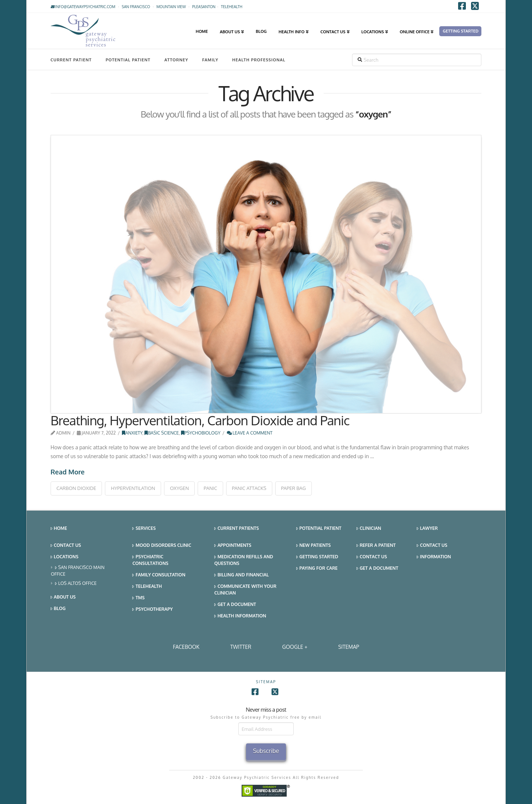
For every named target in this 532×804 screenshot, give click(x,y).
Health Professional (259, 60)
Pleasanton (204, 7)
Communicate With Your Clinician (245, 590)
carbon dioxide (76, 488)
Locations (64, 557)
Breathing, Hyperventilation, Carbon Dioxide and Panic (200, 420)
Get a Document (235, 605)
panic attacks (249, 488)
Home (59, 529)
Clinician (369, 529)
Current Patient (71, 60)
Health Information (240, 616)
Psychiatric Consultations (150, 560)
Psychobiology (201, 433)
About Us (63, 597)
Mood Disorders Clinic (162, 546)
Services (144, 529)
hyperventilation (133, 488)
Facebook (186, 647)
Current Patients (237, 529)
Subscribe (266, 751)
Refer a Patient (376, 546)
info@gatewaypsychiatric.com (83, 7)
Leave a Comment (250, 433)
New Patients (314, 546)
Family (210, 60)
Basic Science (162, 433)
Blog (58, 609)
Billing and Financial (241, 575)
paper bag (294, 488)
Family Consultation (159, 575)
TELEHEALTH (232, 7)
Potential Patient (128, 60)
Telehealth (147, 587)
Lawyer (427, 529)
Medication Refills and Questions (244, 560)
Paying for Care (317, 568)
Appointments (233, 546)
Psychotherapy (152, 609)
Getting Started (317, 557)
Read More (68, 472)
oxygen (179, 488)
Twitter (241, 647)
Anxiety (132, 433)
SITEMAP (349, 647)
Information (434, 557)
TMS (138, 598)
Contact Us (66, 546)
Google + (295, 647)
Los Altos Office (76, 584)
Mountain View (171, 7)
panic (210, 488)
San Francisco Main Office (78, 571)
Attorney (176, 60)
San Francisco (136, 7)
